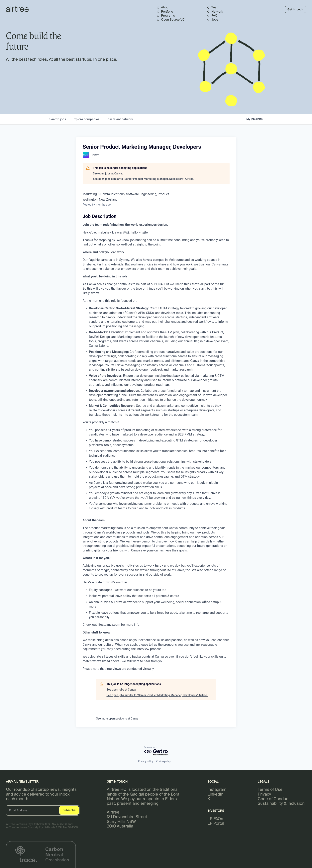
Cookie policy (163, 761)
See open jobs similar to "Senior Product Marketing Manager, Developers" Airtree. (144, 179)
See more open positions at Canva (117, 719)
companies (86, 119)
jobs (58, 119)
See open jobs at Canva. (108, 173)
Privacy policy (146, 761)
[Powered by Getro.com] (156, 751)
